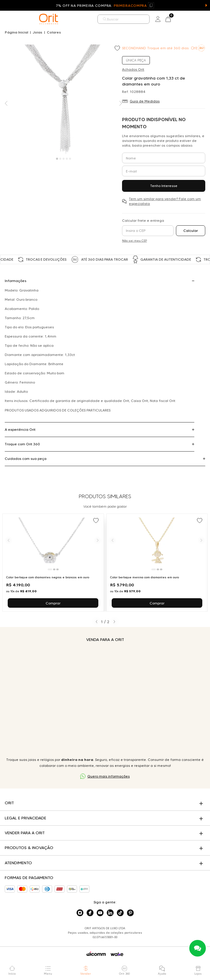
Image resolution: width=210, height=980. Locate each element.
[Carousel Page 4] (67, 159)
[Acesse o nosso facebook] (90, 913)
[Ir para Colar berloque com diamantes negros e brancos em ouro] (53, 563)
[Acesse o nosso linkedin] (110, 913)
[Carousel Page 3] (64, 159)
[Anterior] (9, 540)
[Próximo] (98, 540)
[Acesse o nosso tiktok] (120, 913)
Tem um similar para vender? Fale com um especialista (165, 201)
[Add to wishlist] (118, 49)
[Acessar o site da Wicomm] (96, 954)
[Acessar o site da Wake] (117, 954)
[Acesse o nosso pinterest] (130, 913)
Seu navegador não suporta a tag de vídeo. (105, 700)
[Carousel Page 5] (70, 159)
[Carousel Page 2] (60, 159)
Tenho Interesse (164, 186)
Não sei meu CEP (134, 241)
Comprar (53, 603)
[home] (49, 19)
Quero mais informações (109, 776)
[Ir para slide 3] (57, 569)
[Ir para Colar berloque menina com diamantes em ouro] (157, 563)
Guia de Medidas (145, 101)
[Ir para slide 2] (54, 569)
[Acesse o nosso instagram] (80, 913)
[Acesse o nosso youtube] (100, 913)
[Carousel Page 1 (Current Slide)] (57, 159)
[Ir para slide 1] (50, 569)
